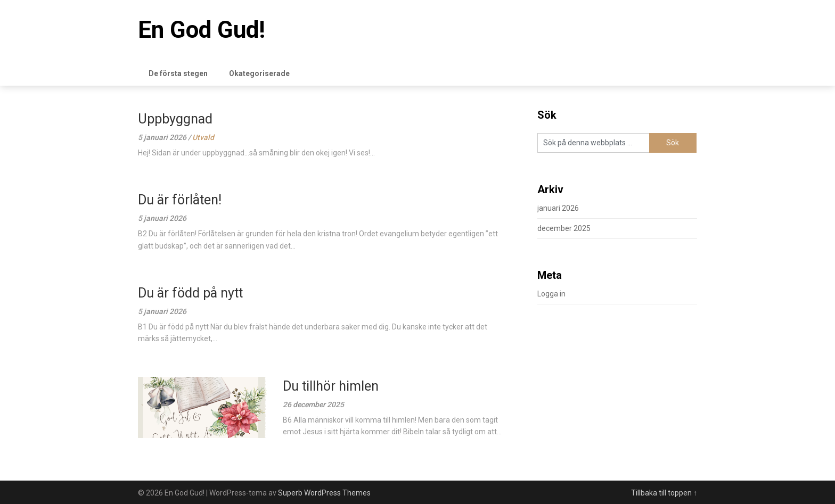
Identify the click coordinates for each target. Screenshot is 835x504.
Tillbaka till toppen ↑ (664, 493)
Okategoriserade (259, 73)
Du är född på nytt (190, 293)
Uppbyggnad (175, 119)
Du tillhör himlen (331, 386)
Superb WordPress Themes (324, 493)
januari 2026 (558, 208)
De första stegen (178, 73)
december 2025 (564, 228)
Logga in (551, 294)
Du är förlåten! (180, 200)
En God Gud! (202, 30)
